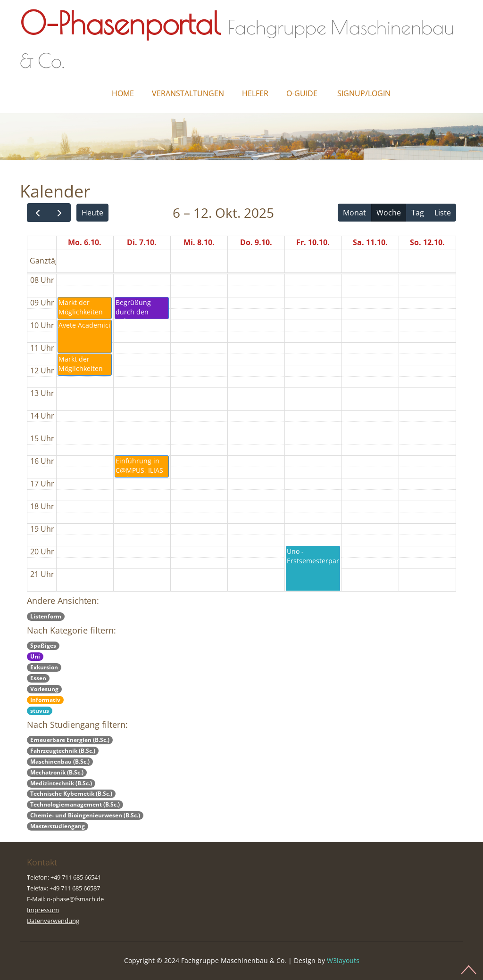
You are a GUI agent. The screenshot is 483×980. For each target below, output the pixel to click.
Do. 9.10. (256, 242)
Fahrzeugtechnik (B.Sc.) (63, 751)
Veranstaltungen (188, 93)
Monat (354, 213)
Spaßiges (43, 646)
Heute (92, 213)
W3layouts (343, 960)
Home (123, 93)
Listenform (46, 616)
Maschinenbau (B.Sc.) (60, 762)
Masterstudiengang (58, 826)
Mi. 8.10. (199, 242)
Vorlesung (44, 689)
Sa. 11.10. (370, 242)
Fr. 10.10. (313, 242)
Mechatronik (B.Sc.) (57, 772)
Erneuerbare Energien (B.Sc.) (70, 740)
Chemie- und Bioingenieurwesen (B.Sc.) (85, 815)
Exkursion (44, 667)
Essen (38, 678)
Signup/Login (364, 93)
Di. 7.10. (142, 242)
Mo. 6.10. (85, 242)
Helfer (255, 93)
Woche (389, 213)
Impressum (43, 910)
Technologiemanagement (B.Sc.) (75, 804)
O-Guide (302, 93)
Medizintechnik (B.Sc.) (61, 783)
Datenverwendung (53, 921)
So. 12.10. (427, 242)
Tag (418, 213)
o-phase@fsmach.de (75, 899)
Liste (443, 213)
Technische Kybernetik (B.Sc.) (71, 794)
